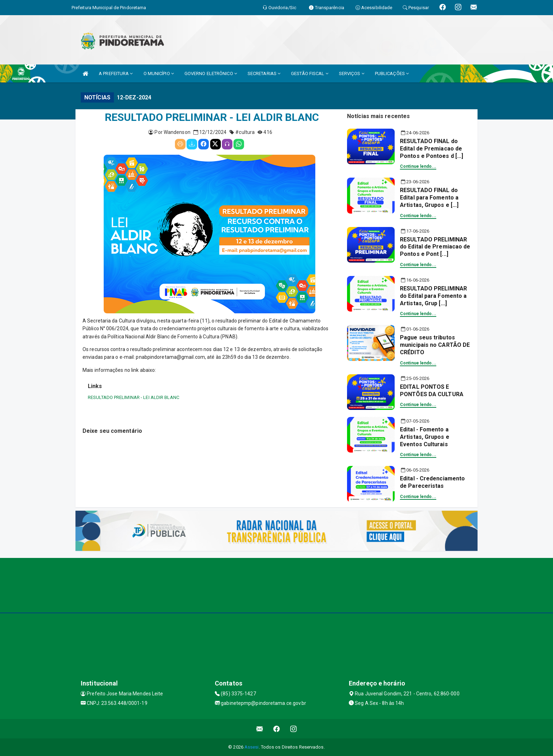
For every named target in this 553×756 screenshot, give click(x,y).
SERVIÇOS (352, 73)
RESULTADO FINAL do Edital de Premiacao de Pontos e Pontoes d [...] (432, 149)
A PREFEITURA (116, 73)
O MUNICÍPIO (159, 73)
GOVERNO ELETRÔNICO (211, 73)
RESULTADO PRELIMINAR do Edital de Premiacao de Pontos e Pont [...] (435, 247)
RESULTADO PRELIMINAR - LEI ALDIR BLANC (133, 397)
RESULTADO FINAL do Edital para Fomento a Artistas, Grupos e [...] (429, 198)
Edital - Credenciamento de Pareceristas (432, 482)
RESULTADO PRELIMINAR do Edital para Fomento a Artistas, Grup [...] (433, 296)
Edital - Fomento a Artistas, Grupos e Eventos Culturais (425, 437)
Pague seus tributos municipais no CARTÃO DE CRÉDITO (435, 345)
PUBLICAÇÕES (392, 73)
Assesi (252, 747)
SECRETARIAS (264, 73)
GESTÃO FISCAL (310, 73)
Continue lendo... (418, 166)
